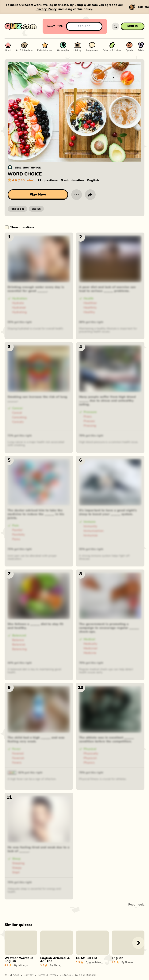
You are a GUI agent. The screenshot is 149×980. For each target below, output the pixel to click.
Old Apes (13, 975)
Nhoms (127, 962)
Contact (29, 975)
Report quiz (136, 904)
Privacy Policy (46, 9)
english (36, 209)
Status (67, 975)
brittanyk (21, 965)
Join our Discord (85, 975)
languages (17, 209)
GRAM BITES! (86, 958)
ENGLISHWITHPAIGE (28, 167)
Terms (42, 975)
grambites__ (95, 962)
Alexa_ (56, 965)
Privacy (53, 975)
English (118, 958)
